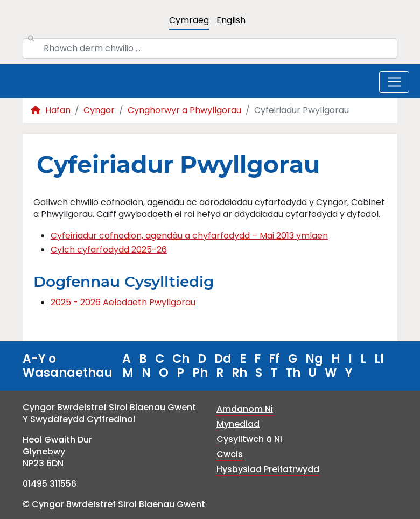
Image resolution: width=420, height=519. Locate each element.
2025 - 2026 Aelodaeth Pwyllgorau (123, 302)
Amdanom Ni (245, 409)
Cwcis (230, 454)
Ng (314, 359)
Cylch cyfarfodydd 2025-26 (109, 250)
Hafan (51, 110)
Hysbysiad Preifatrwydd (268, 469)
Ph (200, 373)
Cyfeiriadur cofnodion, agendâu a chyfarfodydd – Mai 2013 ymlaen (189, 236)
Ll (379, 359)
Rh (239, 373)
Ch (181, 359)
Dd (223, 359)
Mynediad (238, 424)
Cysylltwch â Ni (249, 439)
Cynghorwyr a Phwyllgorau (184, 110)
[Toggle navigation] (394, 82)
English (231, 20)
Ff (274, 359)
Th (293, 373)
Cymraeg (189, 20)
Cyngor (99, 110)
